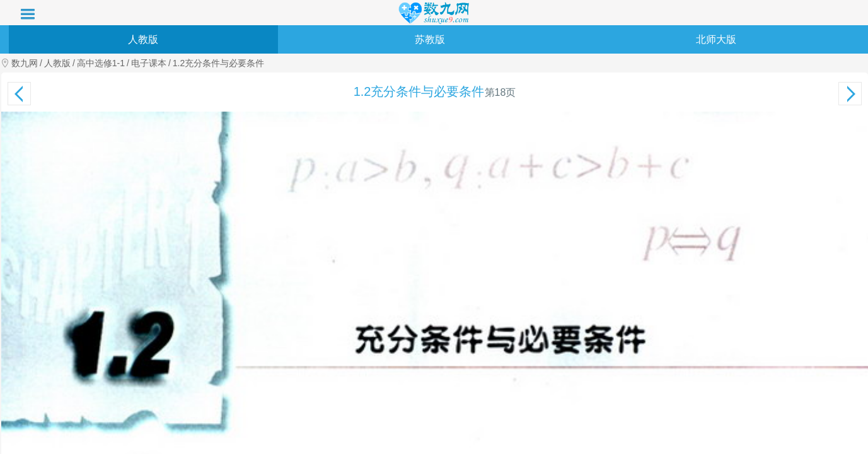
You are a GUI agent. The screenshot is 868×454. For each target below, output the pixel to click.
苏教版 (430, 39)
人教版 (143, 39)
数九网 (25, 63)
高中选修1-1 (101, 63)
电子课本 (149, 63)
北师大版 (716, 39)
